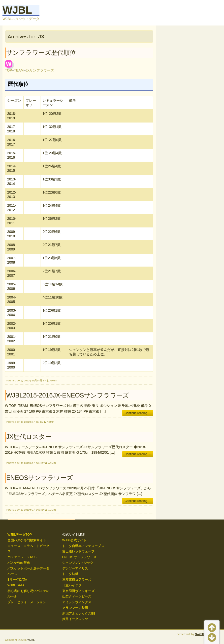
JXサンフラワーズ (40, 70)
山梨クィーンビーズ (77, 596)
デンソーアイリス (75, 569)
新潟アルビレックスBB (79, 614)
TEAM (19, 70)
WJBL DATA (16, 585)
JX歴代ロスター (29, 437)
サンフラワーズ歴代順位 (41, 52)
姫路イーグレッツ (75, 619)
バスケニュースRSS (22, 557)
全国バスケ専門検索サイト (27, 540)
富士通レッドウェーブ (78, 551)
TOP (9, 70)
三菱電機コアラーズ (77, 580)
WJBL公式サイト (75, 540)
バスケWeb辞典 (19, 563)
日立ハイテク (72, 585)
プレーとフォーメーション (27, 602)
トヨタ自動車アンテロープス (83, 546)
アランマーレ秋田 (75, 608)
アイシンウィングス (77, 602)
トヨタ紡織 (70, 574)
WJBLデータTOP (20, 535)
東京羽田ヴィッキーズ (78, 591)
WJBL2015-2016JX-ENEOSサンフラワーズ (68, 395)
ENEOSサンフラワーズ (40, 478)
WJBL (17, 10)
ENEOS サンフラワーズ (80, 557)
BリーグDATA (17, 580)
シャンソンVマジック (78, 563)
